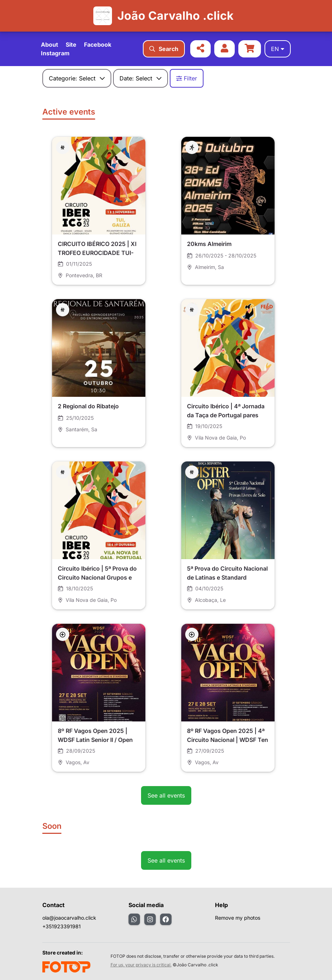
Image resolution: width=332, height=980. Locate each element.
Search (164, 49)
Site (71, 45)
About (50, 45)
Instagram (55, 53)
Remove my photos (238, 918)
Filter (187, 78)
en (278, 49)
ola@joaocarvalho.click (69, 918)
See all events (166, 795)
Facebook (98, 45)
